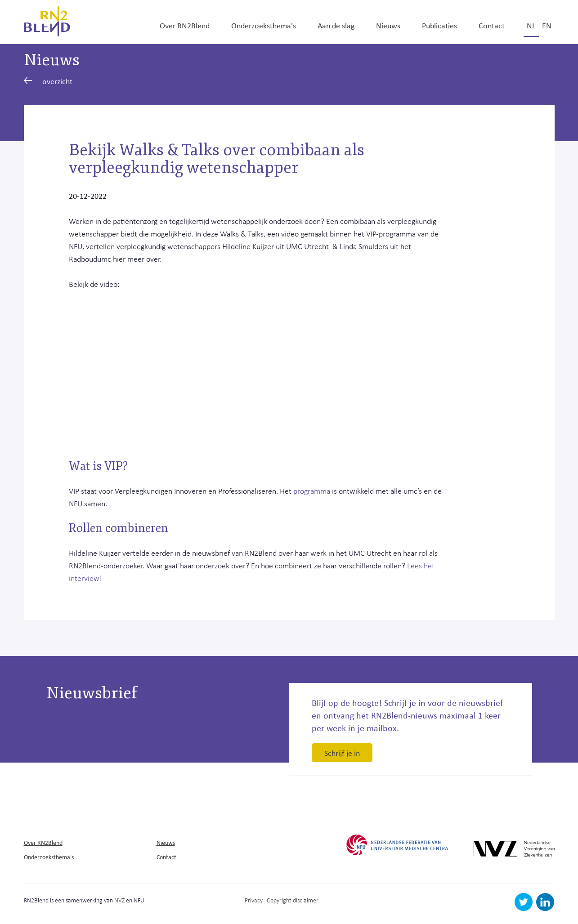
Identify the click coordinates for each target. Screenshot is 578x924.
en (547, 25)
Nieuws (388, 25)
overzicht (48, 81)
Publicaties (439, 25)
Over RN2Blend (185, 25)
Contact (492, 25)
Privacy (254, 900)
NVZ (119, 900)
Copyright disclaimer (293, 900)
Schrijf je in (342, 753)
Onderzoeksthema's (264, 25)
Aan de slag (336, 25)
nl (531, 25)
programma (313, 491)
